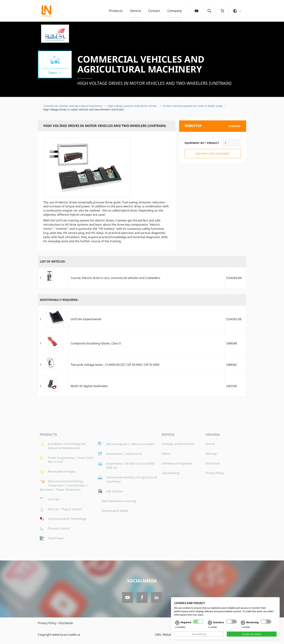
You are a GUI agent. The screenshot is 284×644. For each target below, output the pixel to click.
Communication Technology (67, 519)
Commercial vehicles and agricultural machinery (141, 64)
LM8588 (232, 343)
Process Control (59, 528)
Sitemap (211, 454)
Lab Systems (115, 491)
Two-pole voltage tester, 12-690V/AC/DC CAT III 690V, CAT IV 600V (115, 365)
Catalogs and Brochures (178, 444)
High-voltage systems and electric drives (132, 106)
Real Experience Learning (119, 501)
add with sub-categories (213, 154)
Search (210, 444)
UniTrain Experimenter (86, 319)
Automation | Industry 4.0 (124, 454)
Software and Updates (177, 463)
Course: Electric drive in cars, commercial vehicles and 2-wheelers (115, 278)
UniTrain (54, 499)
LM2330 (232, 386)
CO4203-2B (234, 319)
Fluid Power (56, 538)
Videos (166, 454)
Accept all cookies (252, 634)
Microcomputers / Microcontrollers (130, 444)
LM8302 (232, 365)
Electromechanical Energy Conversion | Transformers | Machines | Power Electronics (64, 485)
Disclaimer (213, 463)
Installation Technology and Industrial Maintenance (67, 446)
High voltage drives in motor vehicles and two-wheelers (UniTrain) (154, 83)
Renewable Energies (62, 472)
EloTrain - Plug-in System (65, 509)
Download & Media (115, 511)
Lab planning (170, 473)
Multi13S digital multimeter (89, 386)
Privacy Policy (215, 473)
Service (135, 11)
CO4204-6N (234, 278)
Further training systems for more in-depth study (192, 106)
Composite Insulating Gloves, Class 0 (96, 343)
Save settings (199, 634)
